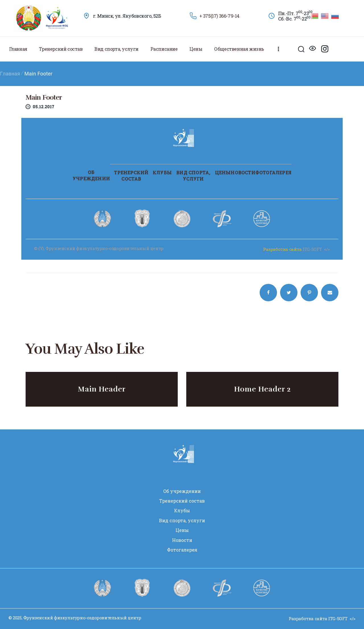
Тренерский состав (131, 176)
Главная (10, 74)
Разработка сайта (282, 249)
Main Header (102, 389)
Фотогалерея (273, 172)
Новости (243, 172)
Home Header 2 (262, 389)
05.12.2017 (44, 107)
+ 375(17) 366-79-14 (219, 16)
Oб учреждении (91, 175)
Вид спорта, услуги (193, 176)
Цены (223, 172)
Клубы (162, 172)
